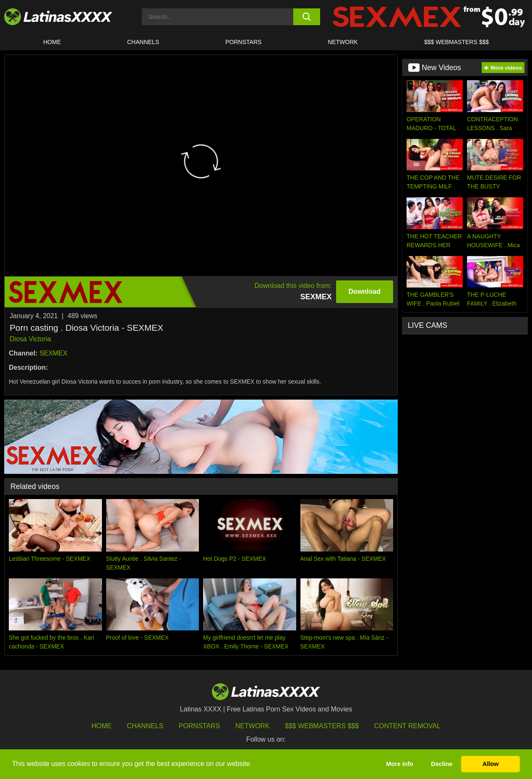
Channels (145, 726)
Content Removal (408, 726)
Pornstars (243, 42)
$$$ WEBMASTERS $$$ (456, 42)
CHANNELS (143, 42)
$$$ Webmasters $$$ (322, 726)
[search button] (307, 17)
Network (343, 42)
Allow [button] (490, 764)
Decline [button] (442, 764)
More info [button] (400, 764)
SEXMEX (53, 353)
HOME (52, 42)
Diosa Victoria (30, 339)
